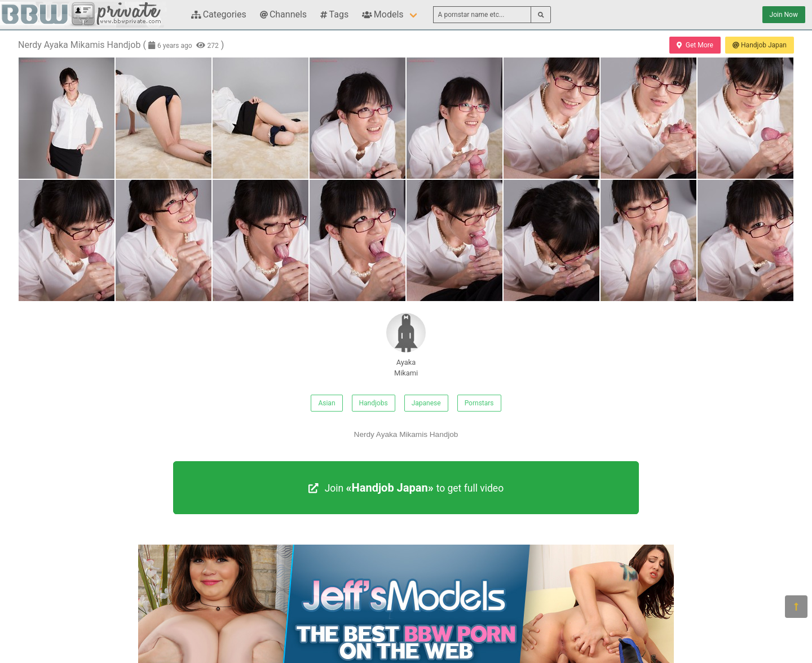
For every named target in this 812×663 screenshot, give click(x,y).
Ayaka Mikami (406, 345)
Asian (326, 403)
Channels (283, 14)
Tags (334, 14)
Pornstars (479, 403)
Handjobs (374, 403)
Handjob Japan (760, 45)
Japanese (426, 403)
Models (383, 14)
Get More (695, 45)
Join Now (784, 15)
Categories (219, 14)
